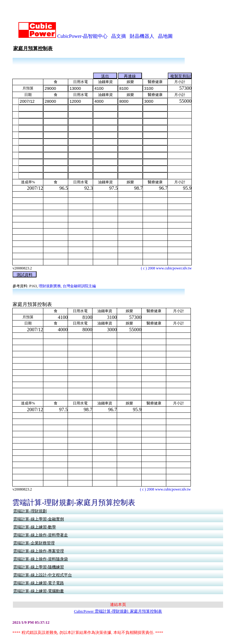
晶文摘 (119, 28)
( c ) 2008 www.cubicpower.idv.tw (166, 260)
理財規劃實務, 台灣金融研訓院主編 (67, 278)
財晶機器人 (142, 28)
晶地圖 (165, 28)
